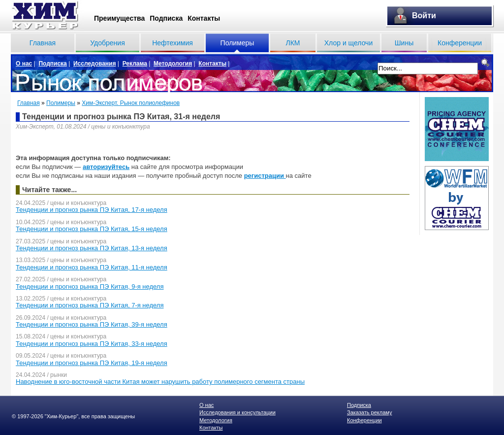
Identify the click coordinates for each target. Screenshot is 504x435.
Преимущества (119, 18)
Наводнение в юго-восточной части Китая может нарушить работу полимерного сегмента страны (160, 382)
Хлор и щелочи (348, 43)
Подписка (166, 18)
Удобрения (107, 43)
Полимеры (237, 43)
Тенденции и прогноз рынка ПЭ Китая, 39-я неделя (92, 324)
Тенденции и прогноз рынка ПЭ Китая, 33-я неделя (92, 344)
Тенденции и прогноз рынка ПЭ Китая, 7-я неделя (90, 305)
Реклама (135, 64)
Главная (43, 43)
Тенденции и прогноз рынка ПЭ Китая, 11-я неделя (92, 267)
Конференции (460, 43)
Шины (404, 43)
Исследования (95, 64)
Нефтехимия (173, 43)
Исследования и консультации (237, 412)
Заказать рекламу (369, 412)
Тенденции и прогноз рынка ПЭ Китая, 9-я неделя (90, 286)
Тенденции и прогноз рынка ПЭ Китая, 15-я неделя (92, 229)
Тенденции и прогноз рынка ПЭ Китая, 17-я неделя (92, 210)
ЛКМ (293, 43)
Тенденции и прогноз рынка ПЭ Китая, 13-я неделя (92, 248)
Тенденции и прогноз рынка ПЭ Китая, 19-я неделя (92, 363)
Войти (424, 16)
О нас (24, 64)
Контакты (204, 18)
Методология (173, 64)
